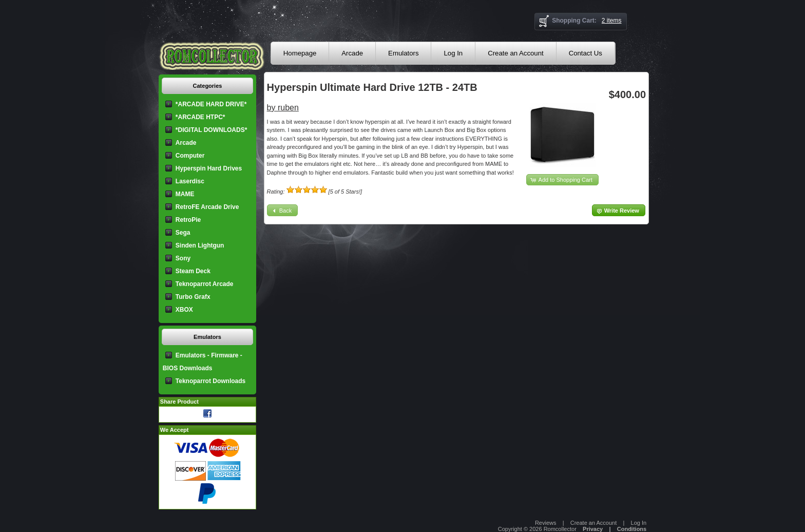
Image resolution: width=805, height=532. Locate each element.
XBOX (184, 310)
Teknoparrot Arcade (205, 284)
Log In (453, 53)
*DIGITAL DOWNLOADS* (212, 130)
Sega (183, 233)
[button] (562, 180)
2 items (612, 21)
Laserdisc (190, 181)
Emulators (403, 53)
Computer (190, 156)
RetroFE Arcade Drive (207, 207)
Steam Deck (193, 271)
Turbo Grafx (193, 297)
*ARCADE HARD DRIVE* (211, 104)
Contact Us (586, 53)
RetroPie (188, 220)
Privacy (593, 529)
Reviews (546, 523)
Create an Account (516, 53)
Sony (183, 258)
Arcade (352, 53)
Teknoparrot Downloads (210, 381)
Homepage (300, 53)
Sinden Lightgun (200, 245)
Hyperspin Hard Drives (209, 168)
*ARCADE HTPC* (200, 117)
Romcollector (560, 529)
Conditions (632, 529)
